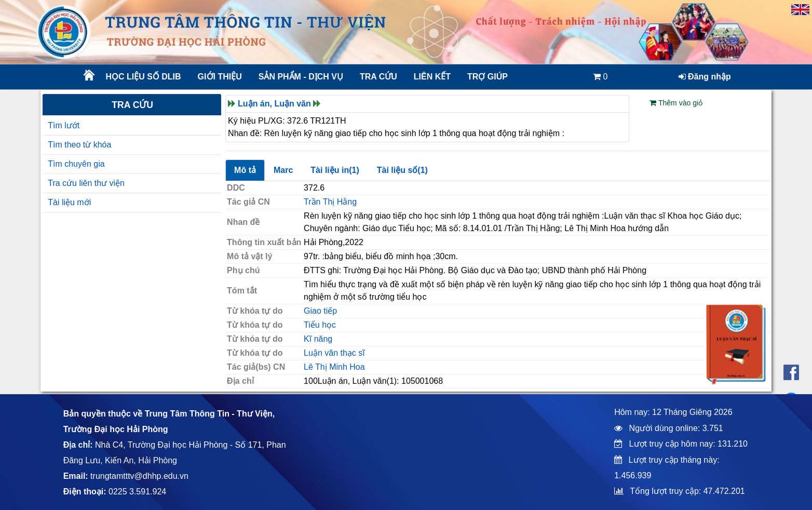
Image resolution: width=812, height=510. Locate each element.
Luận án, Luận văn (274, 104)
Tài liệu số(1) (402, 170)
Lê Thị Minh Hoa (334, 367)
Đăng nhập (705, 77)
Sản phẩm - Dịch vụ (300, 77)
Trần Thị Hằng (330, 202)
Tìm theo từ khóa (79, 145)
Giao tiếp (320, 311)
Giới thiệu (220, 77)
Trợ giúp (488, 77)
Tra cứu (378, 77)
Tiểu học (320, 325)
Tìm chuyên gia (76, 164)
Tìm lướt (64, 125)
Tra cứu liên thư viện (86, 183)
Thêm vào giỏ (676, 103)
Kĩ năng (318, 339)
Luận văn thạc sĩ (334, 353)
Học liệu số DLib (143, 77)
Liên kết (432, 77)
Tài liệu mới (69, 202)
